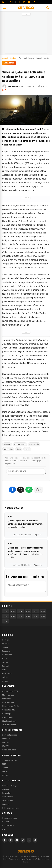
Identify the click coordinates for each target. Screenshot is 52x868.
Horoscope (7, 714)
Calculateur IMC (9, 710)
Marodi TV (6, 739)
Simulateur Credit (9, 721)
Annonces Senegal (10, 786)
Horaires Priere (8, 702)
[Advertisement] (26, 34)
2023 (28, 611)
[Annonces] (3, 2)
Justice (5, 647)
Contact (6, 822)
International (7, 655)
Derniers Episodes (10, 735)
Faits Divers (7, 673)
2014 (5, 621)
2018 (20, 616)
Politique (6, 640)
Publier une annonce (10, 808)
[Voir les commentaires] (39, 490)
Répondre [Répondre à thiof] (38, 535)
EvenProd (6, 742)
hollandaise (8, 449)
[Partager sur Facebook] (12, 490)
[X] (11, 840)
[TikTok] (35, 840)
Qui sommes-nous (10, 818)
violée (27, 449)
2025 (13, 611)
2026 (5, 611)
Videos (5, 677)
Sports (5, 662)
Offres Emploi (8, 717)
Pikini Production (9, 750)
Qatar (19, 449)
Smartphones (8, 800)
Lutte (4, 670)
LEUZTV (5, 746)
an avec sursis (20, 444)
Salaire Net (7, 699)
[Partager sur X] (21, 490)
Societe (5, 644)
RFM (4, 764)
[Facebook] (19, 2)
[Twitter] (24, 2)
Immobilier (6, 793)
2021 (43, 611)
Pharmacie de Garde (10, 706)
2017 (28, 616)
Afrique (5, 681)
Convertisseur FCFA (10, 691)
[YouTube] (29, 2)
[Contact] (11, 2)
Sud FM (5, 772)
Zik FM (5, 768)
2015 (43, 616)
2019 (13, 616)
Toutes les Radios (9, 760)
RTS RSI (5, 775)
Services (6, 804)
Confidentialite (8, 825)
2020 (5, 616)
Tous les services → (10, 725)
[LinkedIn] (29, 840)
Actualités (9, 63)
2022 (35, 611)
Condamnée (34, 444)
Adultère (7, 444)
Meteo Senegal (8, 695)
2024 (20, 611)
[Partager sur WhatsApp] (29, 490)
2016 (35, 616)
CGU (4, 829)
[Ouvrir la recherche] (48, 8)
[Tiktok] (34, 2)
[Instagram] (23, 840)
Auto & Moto (7, 797)
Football (6, 666)
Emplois (5, 789)
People (5, 659)
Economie (6, 651)
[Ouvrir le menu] (4, 8)
